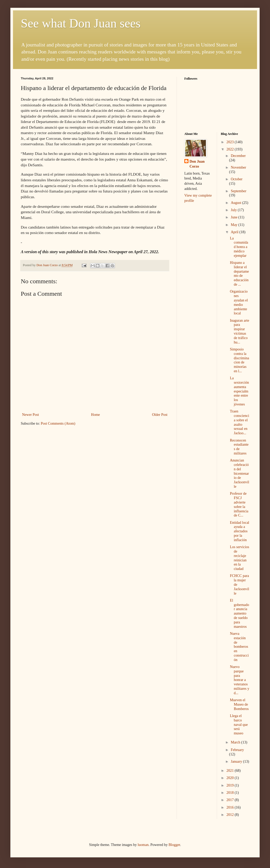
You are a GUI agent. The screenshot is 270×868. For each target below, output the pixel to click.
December (238, 156)
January (237, 762)
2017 (231, 800)
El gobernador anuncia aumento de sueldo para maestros (239, 614)
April (235, 232)
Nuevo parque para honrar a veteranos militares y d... (239, 680)
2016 (231, 807)
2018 (231, 793)
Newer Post (31, 415)
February (237, 750)
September (239, 191)
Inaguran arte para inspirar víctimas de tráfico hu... (239, 331)
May (235, 225)
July (234, 210)
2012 (231, 815)
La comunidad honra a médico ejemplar (239, 247)
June (235, 217)
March (236, 742)
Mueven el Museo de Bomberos (239, 704)
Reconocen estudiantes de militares (239, 447)
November (238, 167)
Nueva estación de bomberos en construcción (239, 647)
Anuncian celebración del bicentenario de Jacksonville (239, 473)
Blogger (174, 845)
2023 (231, 142)
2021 (231, 771)
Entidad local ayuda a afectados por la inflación (239, 531)
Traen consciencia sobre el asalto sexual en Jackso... (239, 422)
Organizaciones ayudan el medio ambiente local (239, 302)
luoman (143, 845)
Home (96, 415)
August (237, 203)
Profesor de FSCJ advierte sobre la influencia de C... (239, 504)
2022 (231, 149)
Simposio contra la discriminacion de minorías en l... (239, 360)
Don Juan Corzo (197, 164)
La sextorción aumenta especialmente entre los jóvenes (239, 391)
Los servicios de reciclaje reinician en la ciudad (239, 558)
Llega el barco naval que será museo (239, 725)
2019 (231, 785)
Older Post (160, 415)
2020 (231, 778)
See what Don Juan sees (81, 23)
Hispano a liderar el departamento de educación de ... (239, 274)
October (237, 179)
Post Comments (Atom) (58, 423)
